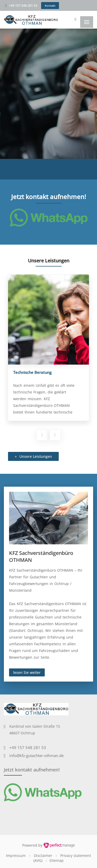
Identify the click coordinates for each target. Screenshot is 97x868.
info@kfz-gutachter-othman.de (36, 755)
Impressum (16, 856)
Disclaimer (43, 856)
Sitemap (57, 860)
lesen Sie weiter (27, 672)
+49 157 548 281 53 (23, 5)
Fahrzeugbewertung (30, 372)
